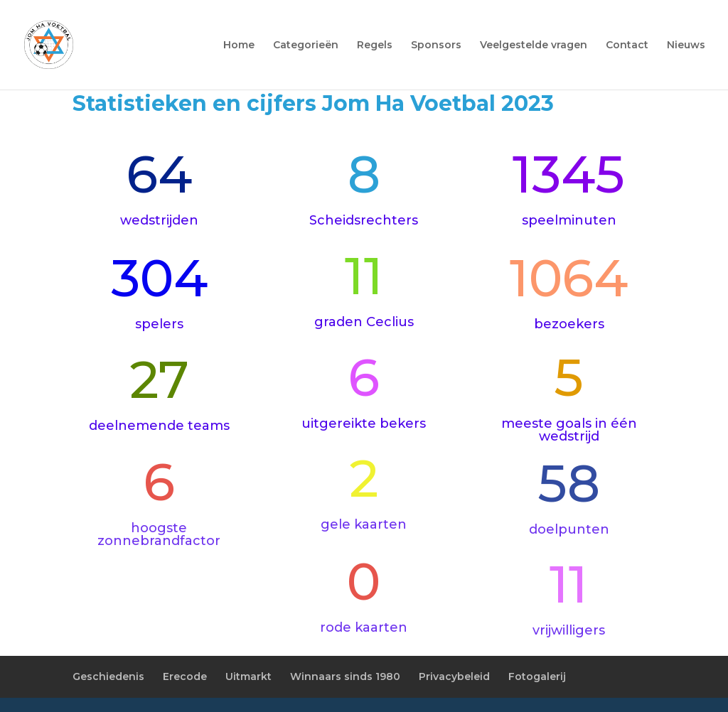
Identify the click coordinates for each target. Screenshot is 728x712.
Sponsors (436, 45)
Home (239, 45)
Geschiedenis (108, 676)
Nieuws (686, 45)
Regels (375, 45)
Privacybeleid (454, 676)
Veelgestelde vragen (534, 45)
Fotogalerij (537, 676)
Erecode (185, 676)
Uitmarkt (248, 676)
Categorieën (306, 45)
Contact (627, 45)
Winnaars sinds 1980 (345, 676)
